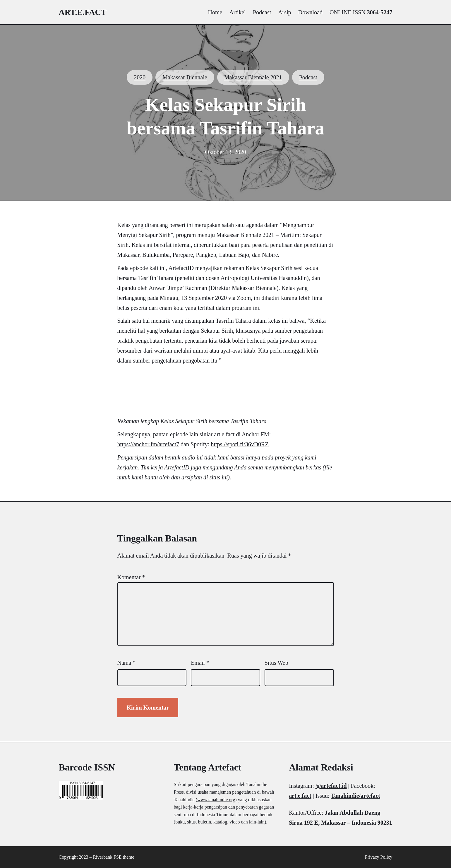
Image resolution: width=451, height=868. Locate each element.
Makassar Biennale (185, 77)
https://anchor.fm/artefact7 (148, 444)
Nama (127, 663)
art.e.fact (83, 12)
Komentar (131, 577)
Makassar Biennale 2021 (253, 77)
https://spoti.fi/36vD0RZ (240, 444)
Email (200, 663)
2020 (140, 77)
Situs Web (276, 663)
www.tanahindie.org (216, 800)
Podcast (308, 77)
